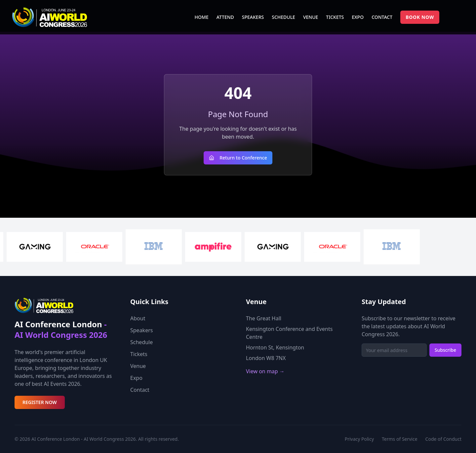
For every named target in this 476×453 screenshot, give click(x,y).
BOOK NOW (420, 17)
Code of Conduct (443, 439)
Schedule (141, 342)
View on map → (265, 371)
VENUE (311, 17)
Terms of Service (400, 439)
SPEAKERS (253, 17)
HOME (202, 17)
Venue (138, 366)
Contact (140, 390)
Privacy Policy (359, 439)
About (138, 318)
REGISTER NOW (40, 402)
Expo (136, 378)
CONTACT (382, 17)
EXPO (358, 17)
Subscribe (445, 350)
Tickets (139, 354)
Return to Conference (238, 158)
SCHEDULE (283, 17)
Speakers (141, 330)
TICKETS (335, 17)
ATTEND (225, 17)
